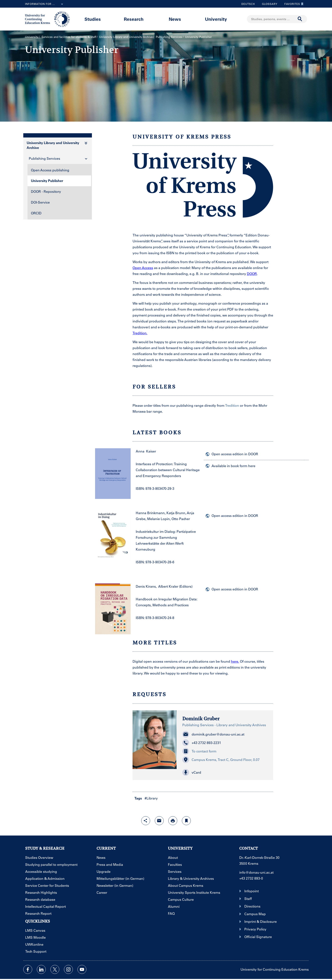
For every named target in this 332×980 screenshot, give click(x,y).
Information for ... (45, 4)
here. (235, 661)
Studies (93, 19)
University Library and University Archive (126, 37)
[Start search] (300, 19)
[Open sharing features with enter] (146, 821)
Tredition (232, 405)
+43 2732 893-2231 (202, 743)
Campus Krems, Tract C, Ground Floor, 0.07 (221, 760)
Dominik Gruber (201, 719)
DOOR (252, 274)
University (216, 19)
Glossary (268, 4)
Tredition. (140, 333)
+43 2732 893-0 (251, 878)
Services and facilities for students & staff (69, 37)
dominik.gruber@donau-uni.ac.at (213, 734)
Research (134, 19)
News (175, 19)
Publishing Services (169, 37)
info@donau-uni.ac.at (256, 872)
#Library (151, 798)
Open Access (143, 268)
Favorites (293, 4)
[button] (225, 772)
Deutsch (248, 4)
